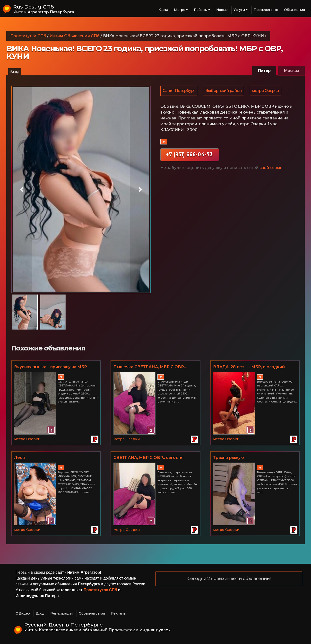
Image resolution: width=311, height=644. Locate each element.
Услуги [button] (239, 10)
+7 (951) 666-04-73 (190, 155)
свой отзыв (271, 168)
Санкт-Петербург (179, 91)
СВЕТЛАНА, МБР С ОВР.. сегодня (148, 458)
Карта (163, 10)
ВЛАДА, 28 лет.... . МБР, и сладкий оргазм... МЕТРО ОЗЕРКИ (249, 367)
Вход (15, 72)
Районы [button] (201, 10)
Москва (291, 71)
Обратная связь (92, 613)
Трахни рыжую (229, 458)
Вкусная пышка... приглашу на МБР (51, 367)
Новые (222, 10)
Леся (19, 458)
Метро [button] (180, 10)
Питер (264, 71)
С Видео (23, 613)
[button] (22, 190)
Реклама (118, 613)
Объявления (294, 10)
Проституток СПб (100, 590)
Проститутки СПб (28, 36)
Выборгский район (224, 91)
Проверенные (266, 10)
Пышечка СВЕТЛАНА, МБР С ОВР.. (150, 367)
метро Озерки (267, 91)
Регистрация (61, 613)
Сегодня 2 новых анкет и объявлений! (229, 579)
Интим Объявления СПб (75, 36)
